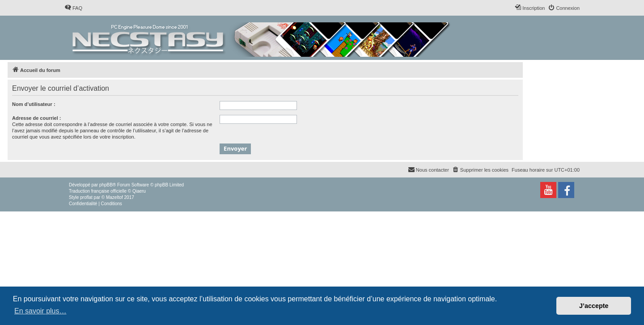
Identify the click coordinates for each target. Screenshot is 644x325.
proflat (86, 197)
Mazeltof (114, 197)
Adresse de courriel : (36, 118)
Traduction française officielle (98, 191)
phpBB (106, 185)
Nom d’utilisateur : (34, 104)
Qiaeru (139, 191)
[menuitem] (73, 8)
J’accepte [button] (594, 306)
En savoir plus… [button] (40, 311)
